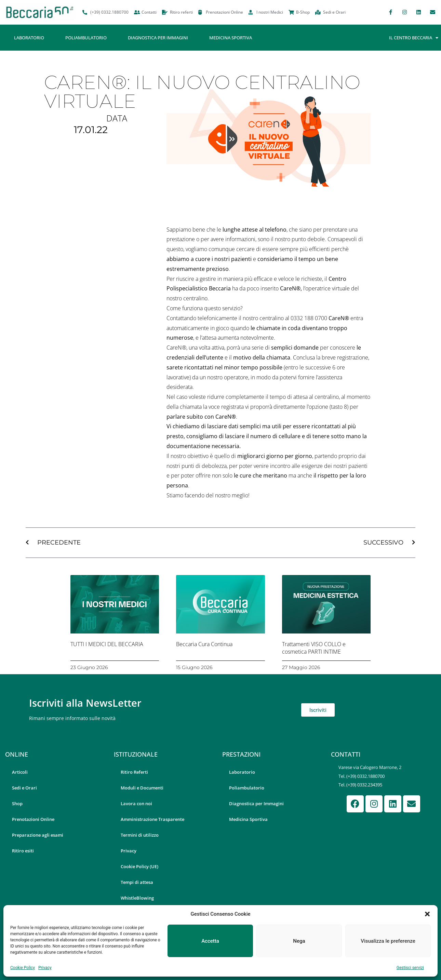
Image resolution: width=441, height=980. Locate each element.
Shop (17, 803)
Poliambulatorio (86, 38)
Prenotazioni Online (33, 819)
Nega (299, 941)
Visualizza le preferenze (388, 941)
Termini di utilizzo (140, 835)
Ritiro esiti (23, 851)
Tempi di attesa (137, 882)
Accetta (210, 941)
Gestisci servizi (410, 968)
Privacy (45, 968)
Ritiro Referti (134, 772)
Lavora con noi (136, 803)
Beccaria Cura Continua (204, 644)
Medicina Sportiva (231, 38)
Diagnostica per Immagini (158, 38)
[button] (427, 914)
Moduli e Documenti (142, 788)
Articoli (20, 772)
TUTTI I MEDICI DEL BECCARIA (107, 644)
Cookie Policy (23, 968)
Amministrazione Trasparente (152, 819)
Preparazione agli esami (38, 835)
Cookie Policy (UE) (139, 866)
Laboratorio (29, 38)
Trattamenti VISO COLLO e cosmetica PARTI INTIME (314, 648)
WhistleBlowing (137, 898)
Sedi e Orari (24, 788)
